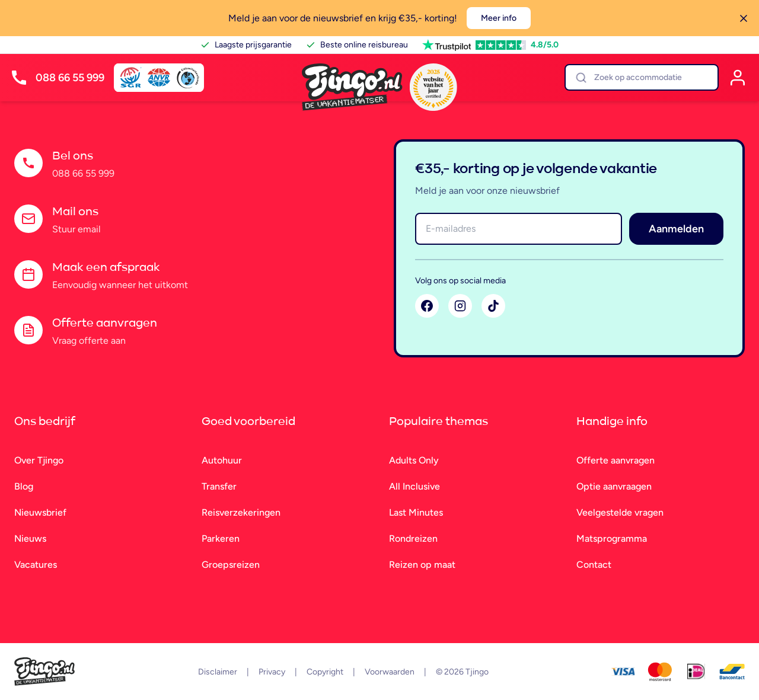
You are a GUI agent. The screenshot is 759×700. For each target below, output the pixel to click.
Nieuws (30, 538)
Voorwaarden (390, 672)
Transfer (219, 486)
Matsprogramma (612, 538)
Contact (594, 565)
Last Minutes (416, 512)
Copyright (325, 672)
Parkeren (221, 538)
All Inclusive (414, 486)
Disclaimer (218, 672)
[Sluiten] (744, 18)
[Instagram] (460, 306)
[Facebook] (427, 306)
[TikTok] (493, 306)
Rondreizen (413, 538)
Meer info (499, 18)
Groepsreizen (231, 565)
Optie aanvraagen (614, 486)
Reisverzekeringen (241, 512)
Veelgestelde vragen (620, 512)
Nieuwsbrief (40, 512)
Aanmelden (676, 229)
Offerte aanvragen (616, 460)
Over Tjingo (39, 460)
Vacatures (36, 565)
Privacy (272, 672)
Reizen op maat (422, 565)
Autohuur (222, 460)
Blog (24, 486)
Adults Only (414, 460)
